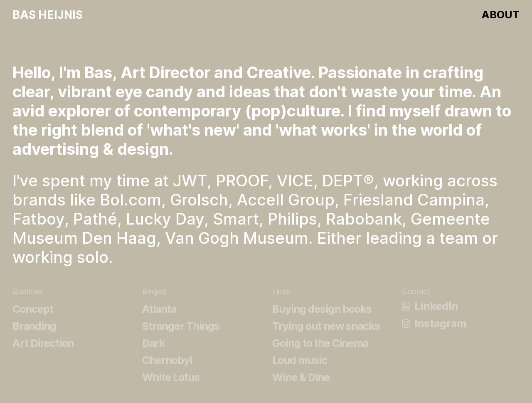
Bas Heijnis (48, 14)
